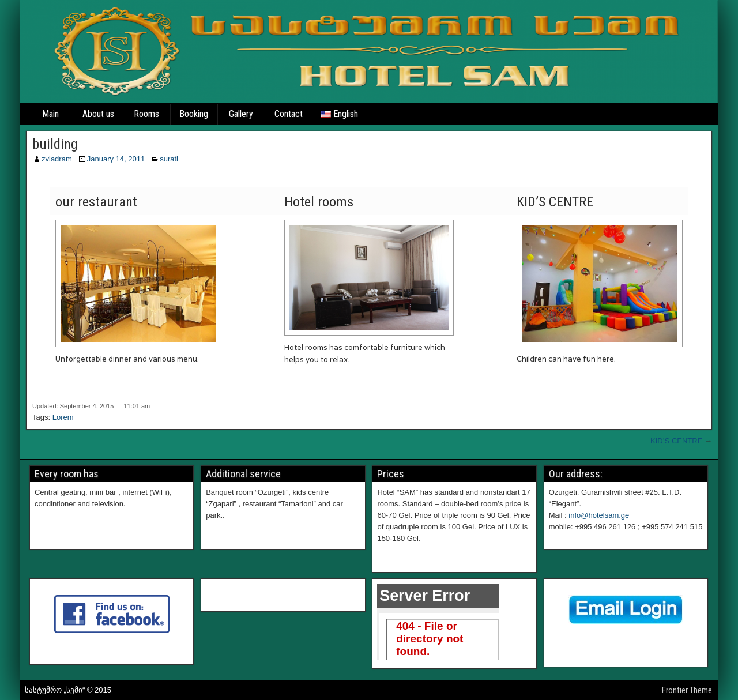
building (55, 144)
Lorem (63, 417)
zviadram (57, 159)
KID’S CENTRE (676, 441)
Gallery (241, 114)
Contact (289, 114)
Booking (194, 114)
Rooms (146, 114)
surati (169, 159)
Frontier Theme (687, 690)
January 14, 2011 (116, 159)
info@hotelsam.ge (599, 515)
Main (50, 114)
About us (98, 114)
